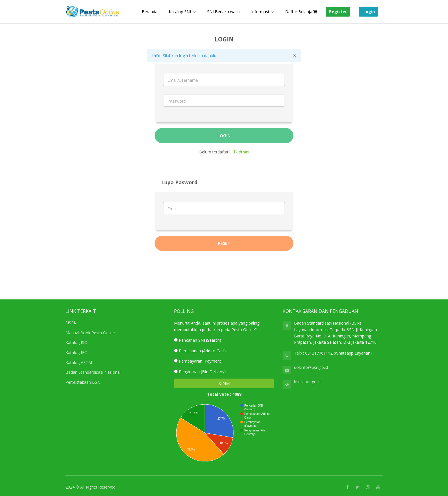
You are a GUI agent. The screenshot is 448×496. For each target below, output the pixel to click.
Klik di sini (240, 152)
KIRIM (224, 384)
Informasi (260, 12)
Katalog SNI (180, 12)
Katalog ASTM (79, 362)
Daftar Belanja (301, 12)
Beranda (150, 12)
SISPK (71, 323)
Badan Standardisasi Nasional (93, 372)
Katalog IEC (76, 352)
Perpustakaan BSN (83, 382)
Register (338, 12)
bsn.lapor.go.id (307, 382)
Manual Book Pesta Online (90, 333)
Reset (224, 243)
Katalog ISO (76, 342)
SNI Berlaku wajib (223, 12)
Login (369, 12)
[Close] (295, 55)
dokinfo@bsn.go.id (311, 367)
